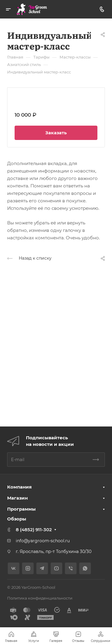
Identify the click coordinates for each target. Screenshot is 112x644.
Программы (21, 509)
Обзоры (17, 519)
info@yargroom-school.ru (43, 541)
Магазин (17, 498)
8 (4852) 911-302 (34, 530)
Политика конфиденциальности (40, 598)
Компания (19, 487)
